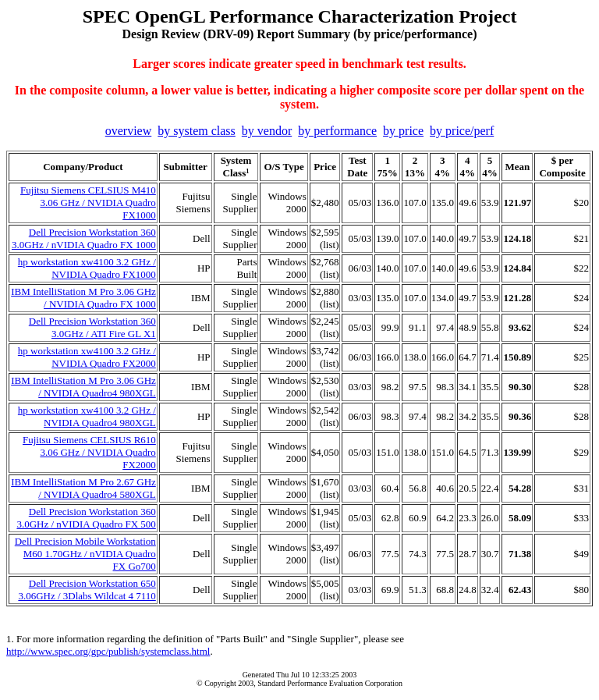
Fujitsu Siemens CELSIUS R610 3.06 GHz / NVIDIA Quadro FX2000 (89, 452)
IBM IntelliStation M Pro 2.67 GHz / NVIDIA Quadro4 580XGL (83, 488)
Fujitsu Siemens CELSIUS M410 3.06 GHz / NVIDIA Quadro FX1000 (88, 203)
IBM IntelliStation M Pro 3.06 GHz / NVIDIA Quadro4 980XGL (83, 387)
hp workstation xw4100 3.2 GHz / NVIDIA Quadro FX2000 (87, 357)
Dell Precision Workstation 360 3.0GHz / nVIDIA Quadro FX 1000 (84, 238)
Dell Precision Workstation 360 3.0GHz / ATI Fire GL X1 (92, 327)
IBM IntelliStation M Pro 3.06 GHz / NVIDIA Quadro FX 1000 (83, 298)
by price (403, 131)
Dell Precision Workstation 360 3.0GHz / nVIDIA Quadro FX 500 (86, 518)
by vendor (267, 131)
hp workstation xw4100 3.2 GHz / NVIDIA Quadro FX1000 (87, 268)
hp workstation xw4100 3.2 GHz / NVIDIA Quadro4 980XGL (87, 416)
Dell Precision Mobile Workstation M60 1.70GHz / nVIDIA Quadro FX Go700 (85, 554)
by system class (197, 131)
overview (129, 131)
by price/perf (462, 131)
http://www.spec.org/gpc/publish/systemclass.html (108, 651)
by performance (337, 131)
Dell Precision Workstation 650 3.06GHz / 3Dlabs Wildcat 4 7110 (87, 590)
